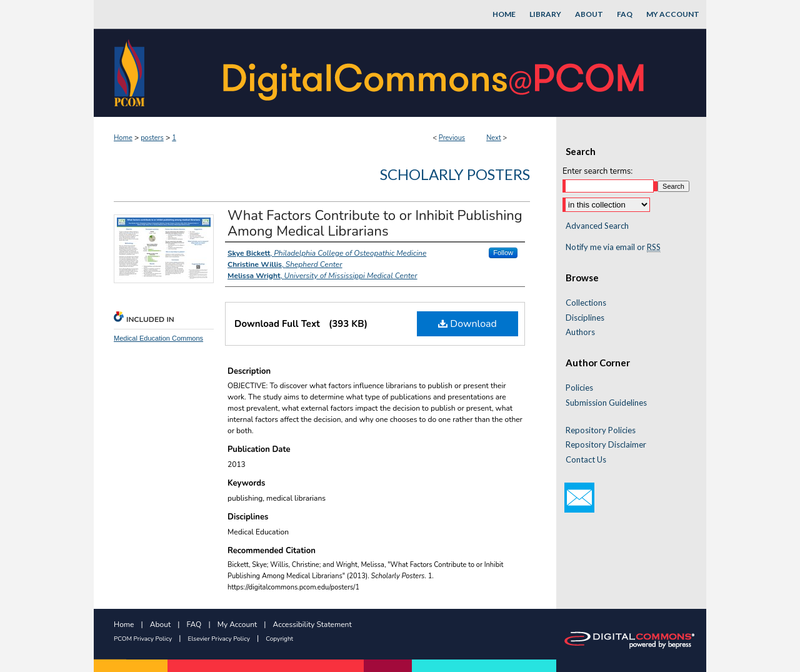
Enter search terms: (597, 171)
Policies (579, 388)
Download (467, 324)
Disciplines (585, 318)
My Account (237, 624)
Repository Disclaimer (606, 445)
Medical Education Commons (158, 338)
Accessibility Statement (312, 624)
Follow (503, 253)
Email (579, 498)
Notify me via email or (613, 248)
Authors (580, 332)
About (160, 624)
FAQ (194, 624)
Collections (586, 303)
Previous (452, 138)
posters (152, 138)
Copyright (279, 639)
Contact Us (586, 460)
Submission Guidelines (606, 403)
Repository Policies (601, 430)
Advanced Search (597, 226)
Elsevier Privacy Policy (219, 639)
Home (123, 138)
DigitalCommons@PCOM (435, 73)
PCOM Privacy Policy (143, 639)
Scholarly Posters (455, 174)
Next (494, 138)
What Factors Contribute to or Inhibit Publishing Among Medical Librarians (375, 223)
